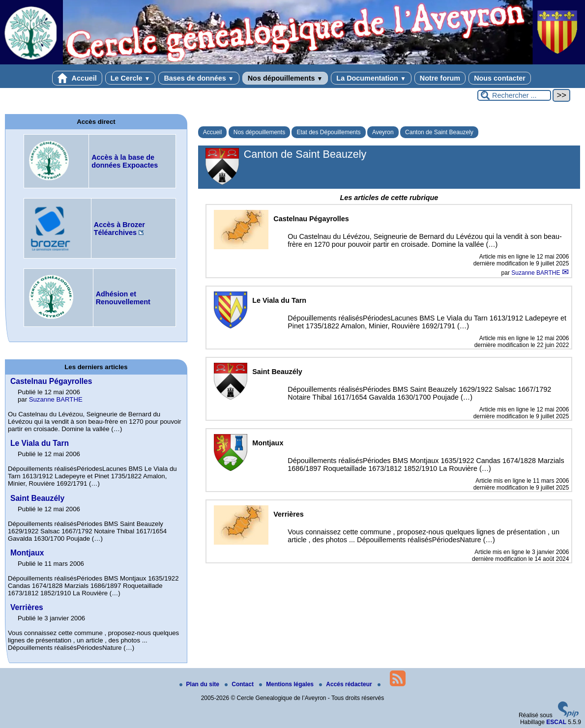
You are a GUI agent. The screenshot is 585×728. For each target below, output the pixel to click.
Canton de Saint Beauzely (439, 132)
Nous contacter (500, 78)
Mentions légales (287, 684)
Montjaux (27, 553)
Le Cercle (131, 78)
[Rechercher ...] (514, 95)
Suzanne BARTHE (537, 273)
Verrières (27, 607)
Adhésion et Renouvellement (123, 298)
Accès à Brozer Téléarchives (119, 229)
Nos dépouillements (285, 78)
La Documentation (371, 78)
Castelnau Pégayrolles (51, 381)
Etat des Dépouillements (328, 132)
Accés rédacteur (346, 684)
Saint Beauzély (37, 498)
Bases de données (199, 78)
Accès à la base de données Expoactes (125, 161)
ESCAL (556, 722)
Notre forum (440, 78)
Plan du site (200, 684)
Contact (240, 684)
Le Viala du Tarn (40, 443)
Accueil (77, 78)
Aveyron (383, 132)
